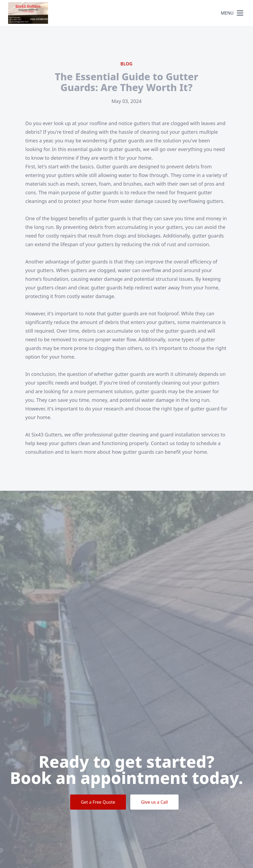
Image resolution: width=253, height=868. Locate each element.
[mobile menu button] (240, 13)
